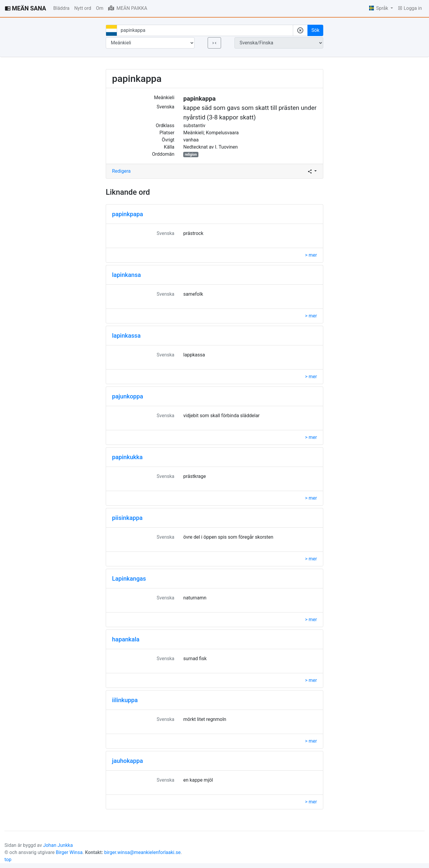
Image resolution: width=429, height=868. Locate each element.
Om (100, 8)
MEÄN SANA (25, 8)
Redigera (121, 171)
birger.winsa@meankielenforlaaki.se (143, 852)
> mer (311, 255)
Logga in (410, 8)
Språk (379, 8)
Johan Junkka (58, 845)
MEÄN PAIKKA (128, 8)
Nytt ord (83, 8)
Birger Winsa (69, 852)
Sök (315, 30)
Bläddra (61, 8)
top (8, 860)
